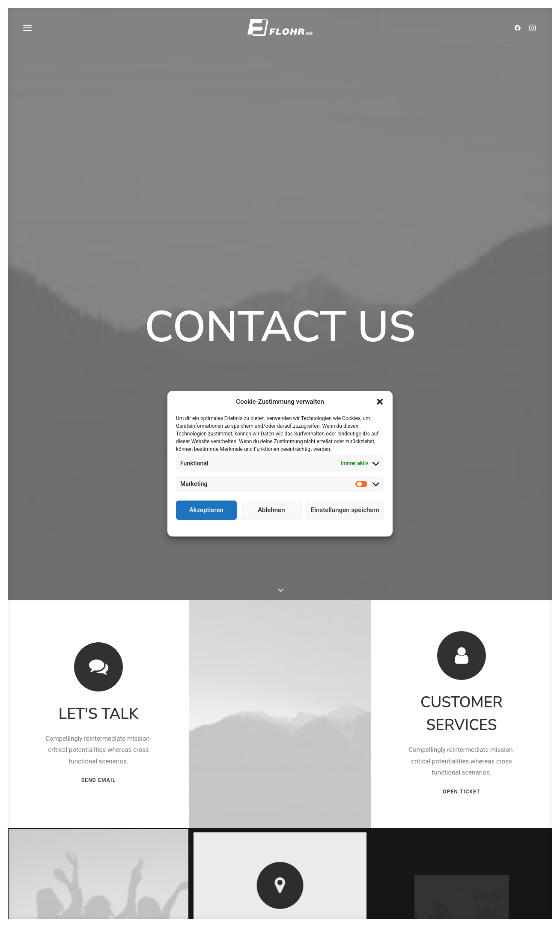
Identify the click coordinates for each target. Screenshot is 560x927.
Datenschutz (286, 527)
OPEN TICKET (462, 677)
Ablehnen (271, 510)
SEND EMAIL (99, 667)
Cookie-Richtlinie (249, 527)
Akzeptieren (206, 510)
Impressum (318, 527)
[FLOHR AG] (280, 31)
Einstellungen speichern (345, 510)
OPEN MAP (280, 850)
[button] (380, 402)
